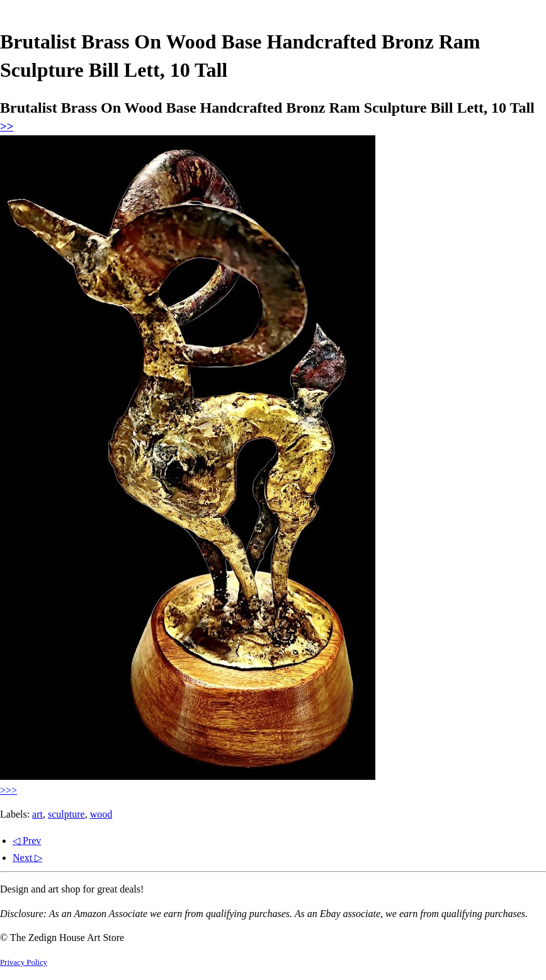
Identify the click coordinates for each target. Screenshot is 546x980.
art (37, 814)
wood (101, 814)
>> (7, 126)
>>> (9, 790)
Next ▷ (27, 858)
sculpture (66, 814)
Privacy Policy (24, 962)
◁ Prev (27, 841)
